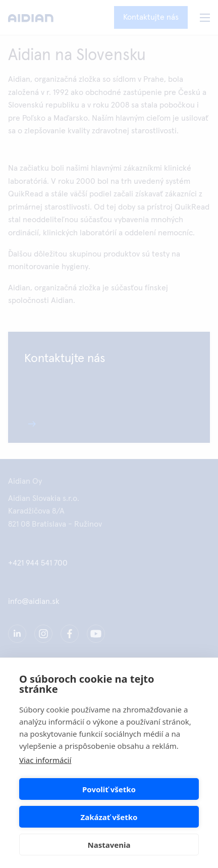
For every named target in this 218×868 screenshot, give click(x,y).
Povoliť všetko (109, 789)
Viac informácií (45, 760)
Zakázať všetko (109, 817)
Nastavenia (109, 845)
